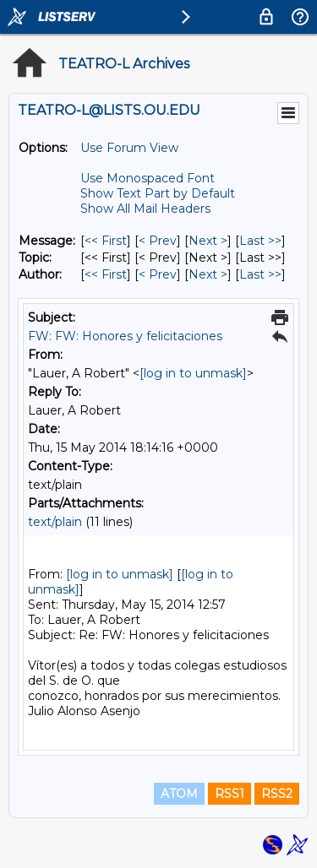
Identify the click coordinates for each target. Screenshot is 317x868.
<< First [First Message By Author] (106, 274)
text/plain (55, 522)
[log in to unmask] (193, 373)
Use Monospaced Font (148, 178)
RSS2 (277, 794)
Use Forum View (129, 148)
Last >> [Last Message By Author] (260, 274)
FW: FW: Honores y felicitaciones (125, 336)
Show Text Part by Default (158, 193)
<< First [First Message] (106, 241)
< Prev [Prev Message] (158, 241)
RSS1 (230, 794)
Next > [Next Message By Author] (208, 274)
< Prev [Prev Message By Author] (158, 274)
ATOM (179, 794)
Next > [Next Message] (208, 241)
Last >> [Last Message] (260, 241)
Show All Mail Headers (145, 209)
